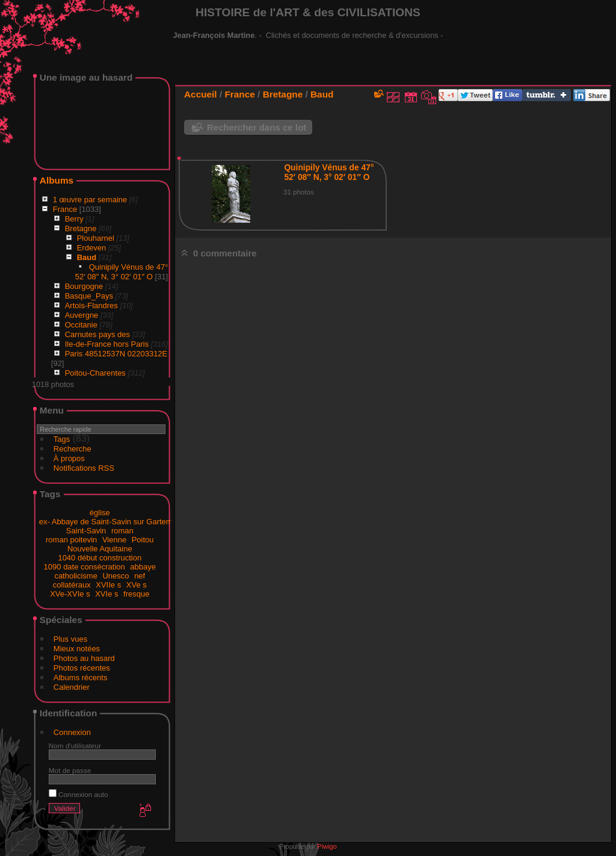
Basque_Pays (89, 296)
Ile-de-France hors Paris (107, 344)
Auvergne (82, 315)
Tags (62, 439)
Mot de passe (70, 770)
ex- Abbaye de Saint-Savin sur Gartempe (110, 522)
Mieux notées (77, 649)
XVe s (137, 585)
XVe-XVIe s (70, 594)
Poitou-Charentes (95, 373)
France (65, 209)
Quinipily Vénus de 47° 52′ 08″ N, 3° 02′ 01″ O (122, 272)
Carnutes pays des (97, 334)
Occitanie (81, 325)
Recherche (72, 449)
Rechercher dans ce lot (257, 127)
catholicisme (76, 576)
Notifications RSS (84, 468)
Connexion (72, 732)
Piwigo (327, 846)
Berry (74, 219)
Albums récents (81, 678)
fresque (136, 594)
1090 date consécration (85, 567)
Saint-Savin (86, 531)
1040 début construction (100, 558)
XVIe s (106, 594)
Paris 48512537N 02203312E (116, 354)
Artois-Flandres (91, 305)
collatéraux (72, 585)
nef (140, 576)
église (100, 513)
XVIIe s (108, 585)
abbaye (143, 567)
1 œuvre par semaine (90, 200)
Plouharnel (96, 238)
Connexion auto (79, 794)
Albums (57, 180)
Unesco (115, 576)
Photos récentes (82, 668)
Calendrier (72, 687)
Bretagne (81, 228)
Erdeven (91, 248)
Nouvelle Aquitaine (100, 549)
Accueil (201, 94)
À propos (69, 458)
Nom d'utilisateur (75, 746)
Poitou (143, 540)
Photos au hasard (84, 658)
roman (122, 531)
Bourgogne (84, 286)
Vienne (114, 540)
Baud (87, 257)
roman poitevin (71, 540)
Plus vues (70, 639)
